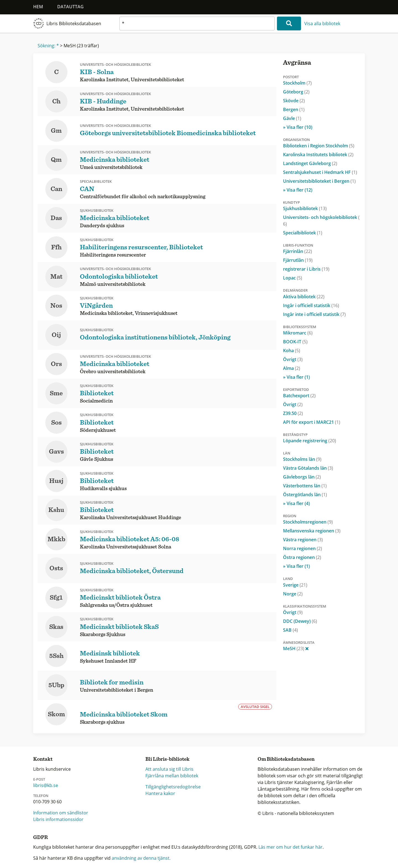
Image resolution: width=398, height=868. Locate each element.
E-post (39, 779)
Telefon (41, 796)
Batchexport (299, 396)
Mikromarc (298, 333)
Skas (56, 627)
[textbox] (197, 23)
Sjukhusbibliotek (305, 208)
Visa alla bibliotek (322, 23)
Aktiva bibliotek (304, 297)
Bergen (294, 109)
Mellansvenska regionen (312, 531)
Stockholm (297, 83)
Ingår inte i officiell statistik (314, 314)
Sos (56, 423)
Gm (56, 131)
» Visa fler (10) (298, 127)
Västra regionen (303, 540)
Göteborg (296, 92)
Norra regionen (303, 548)
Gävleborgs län (302, 477)
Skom (56, 714)
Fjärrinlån (298, 251)
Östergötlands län (305, 495)
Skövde (294, 101)
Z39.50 (293, 413)
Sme (56, 393)
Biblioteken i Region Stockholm (319, 146)
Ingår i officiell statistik (311, 305)
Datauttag (70, 7)
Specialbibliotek (303, 233)
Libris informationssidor (58, 819)
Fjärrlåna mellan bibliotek (172, 776)
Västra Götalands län (308, 468)
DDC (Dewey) (300, 621)
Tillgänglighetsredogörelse (173, 787)
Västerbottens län (305, 486)
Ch (56, 101)
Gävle (292, 118)
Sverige (295, 585)
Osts (56, 568)
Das (56, 218)
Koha (292, 351)
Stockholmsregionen (308, 522)
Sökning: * (48, 46)
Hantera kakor (160, 793)
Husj (56, 481)
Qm (56, 160)
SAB (290, 630)
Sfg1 (56, 598)
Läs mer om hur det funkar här (290, 847)
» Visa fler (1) (296, 377)
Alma (292, 368)
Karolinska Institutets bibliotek (318, 155)
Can (56, 189)
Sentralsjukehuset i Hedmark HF (320, 172)
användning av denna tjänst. (141, 858)
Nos (56, 306)
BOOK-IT (295, 342)
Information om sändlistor (61, 813)
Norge (293, 594)
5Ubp (56, 685)
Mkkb (56, 539)
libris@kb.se (46, 785)
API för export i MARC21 (312, 422)
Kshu (56, 510)
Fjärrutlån (298, 260)
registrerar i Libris (306, 269)
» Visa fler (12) (298, 190)
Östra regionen (302, 557)
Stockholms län (302, 459)
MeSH (296, 649)
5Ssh (56, 656)
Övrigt (293, 359)
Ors (56, 364)
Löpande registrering (310, 441)
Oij (56, 335)
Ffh (56, 247)
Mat (56, 277)
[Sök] (289, 23)
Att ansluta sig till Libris (169, 769)
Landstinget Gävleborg (310, 163)
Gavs (56, 452)
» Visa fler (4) (296, 503)
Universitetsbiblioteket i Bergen (319, 181)
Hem (38, 7)
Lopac (293, 278)
